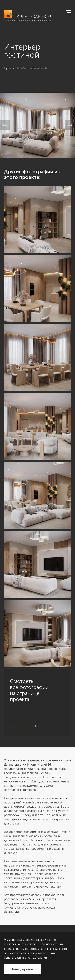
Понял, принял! (23, 969)
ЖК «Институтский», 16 (32, 68)
